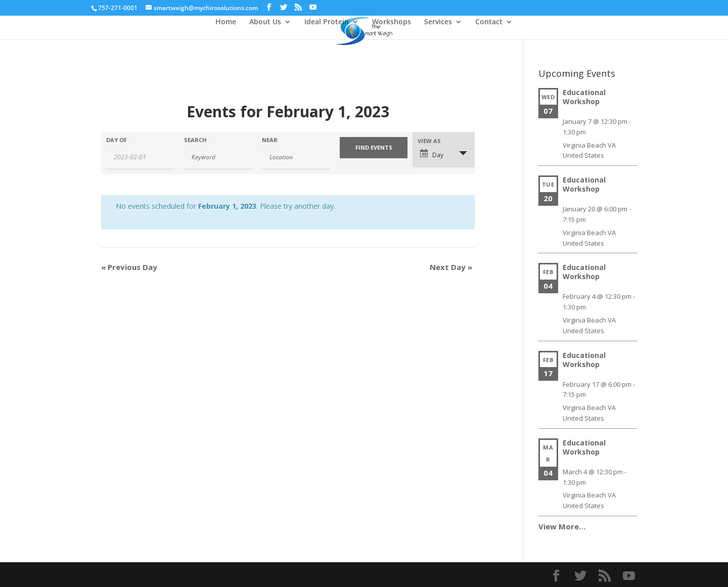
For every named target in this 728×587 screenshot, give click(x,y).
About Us (265, 22)
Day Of (117, 140)
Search (195, 140)
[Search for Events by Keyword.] (218, 157)
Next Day (451, 267)
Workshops (392, 22)
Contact (489, 22)
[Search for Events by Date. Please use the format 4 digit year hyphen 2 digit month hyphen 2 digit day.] (140, 157)
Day (432, 154)
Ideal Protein (327, 22)
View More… (562, 526)
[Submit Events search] (374, 148)
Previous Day (129, 267)
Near (270, 140)
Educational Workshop (584, 97)
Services (438, 22)
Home (226, 22)
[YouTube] (313, 7)
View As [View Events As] (429, 141)
